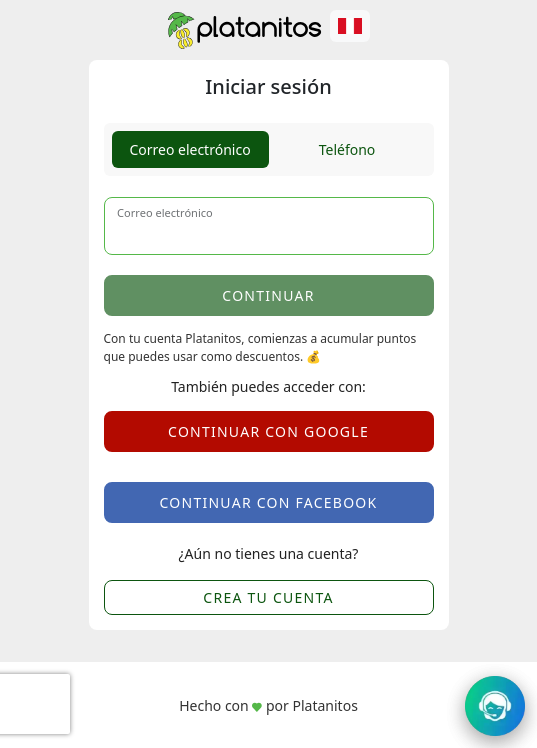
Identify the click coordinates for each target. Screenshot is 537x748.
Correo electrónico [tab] (189, 149)
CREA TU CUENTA (268, 597)
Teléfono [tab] (347, 149)
